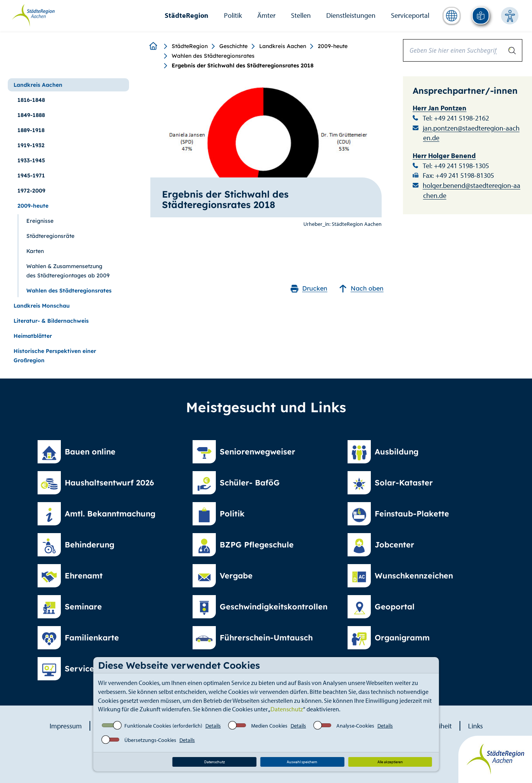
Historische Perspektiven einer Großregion (55, 356)
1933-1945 (31, 160)
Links (475, 726)
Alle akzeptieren (390, 762)
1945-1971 (31, 176)
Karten (35, 251)
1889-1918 (31, 130)
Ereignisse (40, 221)
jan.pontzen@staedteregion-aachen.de (471, 133)
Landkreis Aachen (283, 46)
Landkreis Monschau (42, 306)
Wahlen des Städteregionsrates (213, 56)
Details (213, 726)
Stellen (301, 15)
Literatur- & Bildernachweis (51, 321)
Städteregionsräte (50, 236)
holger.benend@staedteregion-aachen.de (472, 190)
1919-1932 (31, 145)
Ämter (266, 15)
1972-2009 (31, 191)
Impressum (66, 726)
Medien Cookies (269, 726)
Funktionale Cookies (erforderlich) (163, 726)
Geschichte (233, 46)
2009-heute (333, 46)
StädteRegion (187, 15)
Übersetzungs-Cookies (150, 740)
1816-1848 (31, 100)
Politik (233, 15)
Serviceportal (410, 15)
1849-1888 (31, 115)
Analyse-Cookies (355, 726)
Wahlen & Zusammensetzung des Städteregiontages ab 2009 (68, 271)
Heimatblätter (33, 336)
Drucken (309, 288)
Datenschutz (287, 709)
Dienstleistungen (351, 15)
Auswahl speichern (302, 762)
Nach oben (361, 288)
